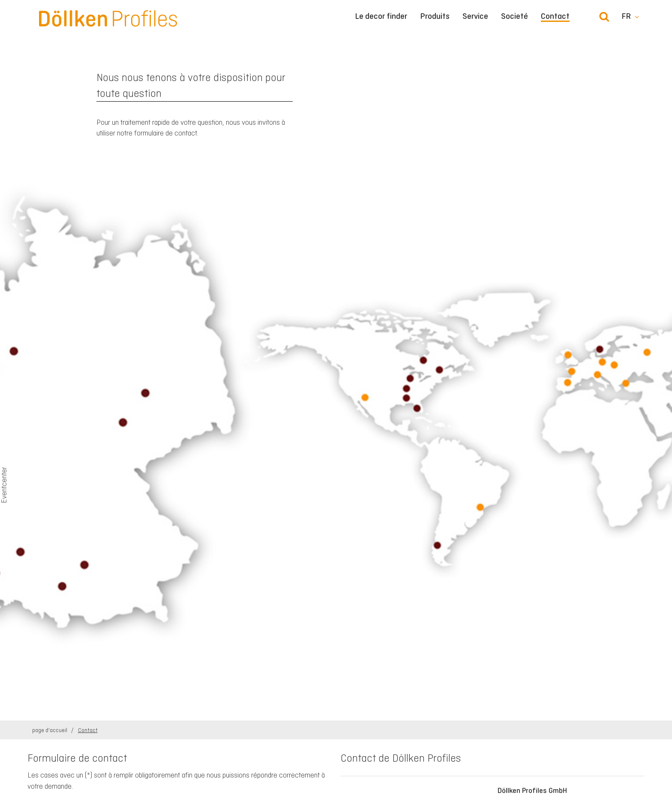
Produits (435, 16)
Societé (514, 16)
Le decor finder (381, 16)
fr (626, 16)
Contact (555, 17)
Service (475, 16)
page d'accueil (50, 730)
